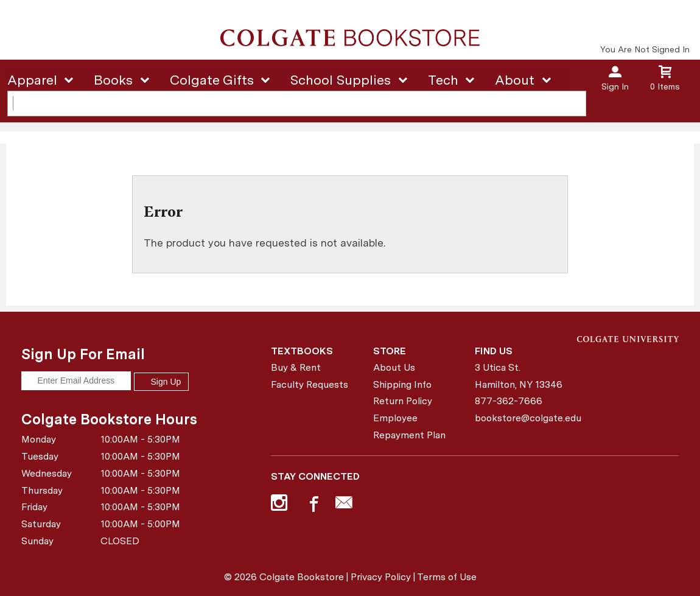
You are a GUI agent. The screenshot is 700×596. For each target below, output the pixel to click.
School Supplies (341, 80)
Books (113, 80)
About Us (394, 367)
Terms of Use (447, 577)
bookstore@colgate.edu (521, 418)
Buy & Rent (296, 367)
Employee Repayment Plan (409, 426)
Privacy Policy (381, 577)
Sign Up (161, 382)
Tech (443, 80)
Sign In (615, 86)
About (515, 80)
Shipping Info (402, 384)
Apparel (32, 80)
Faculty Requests (310, 384)
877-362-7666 (509, 401)
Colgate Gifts (212, 80)
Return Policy (403, 401)
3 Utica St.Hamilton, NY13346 (519, 376)
